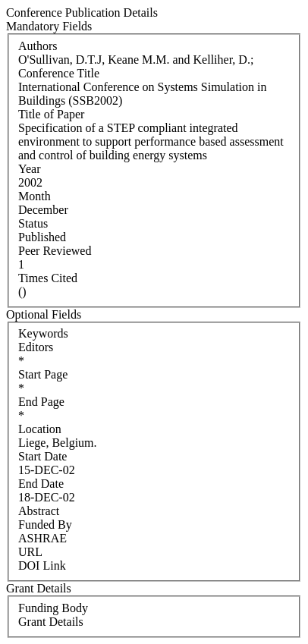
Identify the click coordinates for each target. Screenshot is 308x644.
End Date (41, 484)
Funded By (45, 525)
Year (29, 169)
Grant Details (51, 622)
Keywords (43, 333)
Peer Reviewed (55, 251)
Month (35, 196)
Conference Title (59, 73)
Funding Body (53, 608)
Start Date (42, 456)
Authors (38, 46)
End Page (41, 402)
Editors (36, 347)
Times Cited (48, 278)
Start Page (43, 374)
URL (30, 552)
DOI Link (42, 565)
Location (40, 429)
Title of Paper (51, 114)
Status (33, 223)
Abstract (39, 511)
